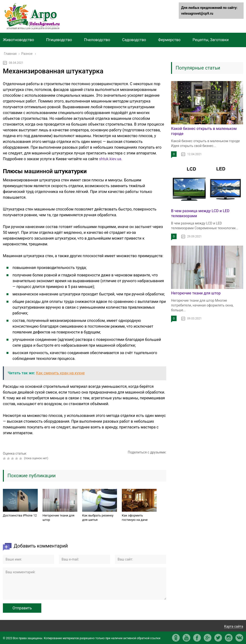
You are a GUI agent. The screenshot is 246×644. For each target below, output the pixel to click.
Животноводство (18, 40)
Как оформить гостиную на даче (135, 518)
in (229, 638)
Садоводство (134, 40)
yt (186, 638)
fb (197, 638)
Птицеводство (59, 40)
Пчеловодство (97, 40)
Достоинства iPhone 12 (20, 515)
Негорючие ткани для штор (58, 518)
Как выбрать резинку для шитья (98, 518)
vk (239, 638)
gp (208, 638)
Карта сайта (234, 626)
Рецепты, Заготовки (210, 40)
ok (176, 638)
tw (218, 638)
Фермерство (169, 40)
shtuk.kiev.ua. (110, 159)
